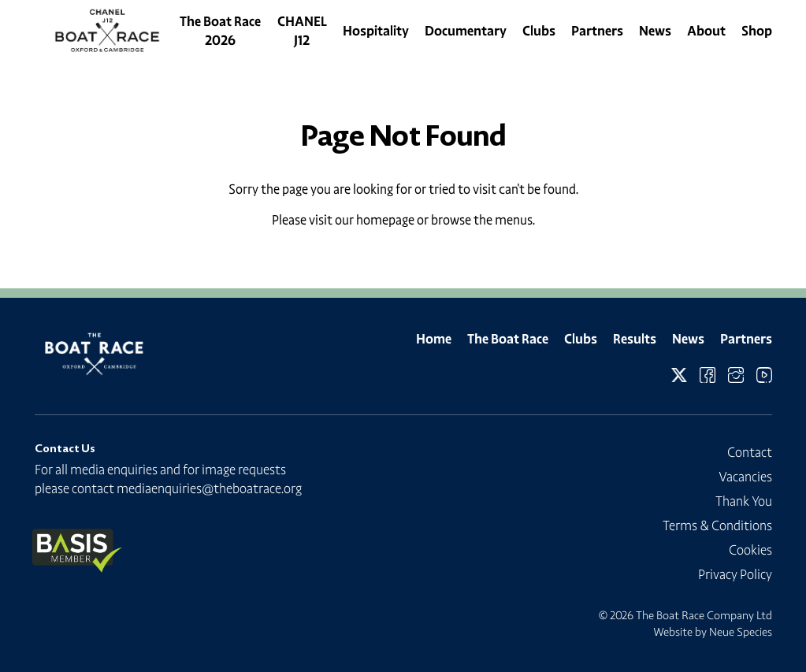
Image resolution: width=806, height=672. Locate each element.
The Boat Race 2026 (220, 31)
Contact (750, 452)
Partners (597, 31)
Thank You (744, 501)
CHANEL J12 (302, 31)
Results (635, 339)
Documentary (466, 31)
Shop (757, 31)
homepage (385, 220)
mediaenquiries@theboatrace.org (209, 488)
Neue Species (741, 632)
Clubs (539, 31)
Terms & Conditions (717, 525)
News (655, 31)
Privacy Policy (735, 574)
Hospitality (376, 31)
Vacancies (745, 477)
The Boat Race (508, 339)
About (706, 31)
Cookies (750, 550)
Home (434, 339)
